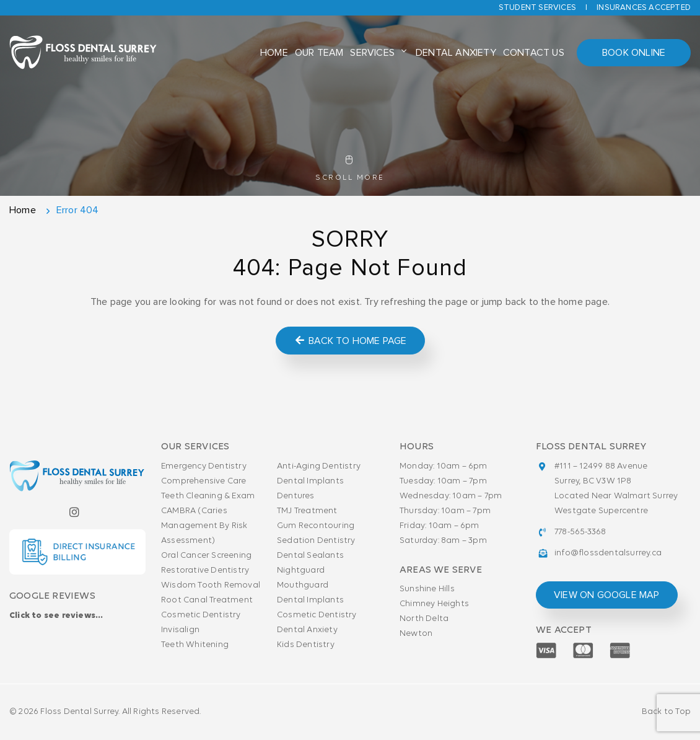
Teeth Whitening (195, 645)
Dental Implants (310, 481)
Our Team (319, 53)
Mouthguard (303, 585)
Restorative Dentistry (205, 570)
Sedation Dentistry (316, 541)
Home (274, 53)
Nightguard (301, 570)
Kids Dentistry (306, 645)
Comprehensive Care (204, 481)
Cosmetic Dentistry (201, 615)
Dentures (296, 496)
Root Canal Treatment (207, 600)
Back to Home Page (350, 341)
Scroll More (350, 169)
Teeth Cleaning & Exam (208, 496)
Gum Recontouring (316, 526)
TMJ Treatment (307, 511)
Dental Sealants (310, 556)
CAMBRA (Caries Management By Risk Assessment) (204, 526)
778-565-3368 (580, 532)
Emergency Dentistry (204, 466)
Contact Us (534, 53)
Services (372, 53)
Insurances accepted (644, 8)
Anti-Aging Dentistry (319, 466)
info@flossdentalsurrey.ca (608, 553)
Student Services (537, 8)
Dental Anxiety (456, 53)
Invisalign (180, 630)
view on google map (607, 595)
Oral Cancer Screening (206, 556)
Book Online (634, 53)
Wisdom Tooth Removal (211, 585)
